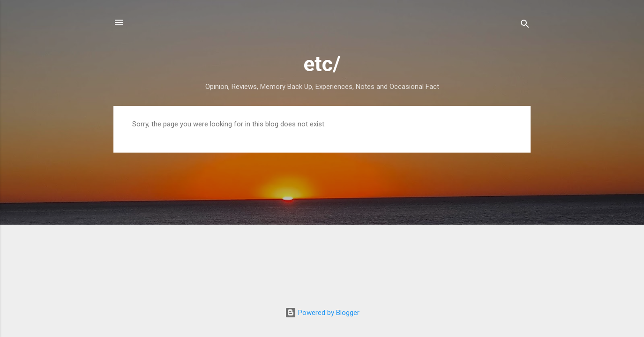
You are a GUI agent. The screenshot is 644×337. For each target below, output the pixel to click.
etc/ (322, 64)
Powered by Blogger (322, 313)
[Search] (525, 26)
